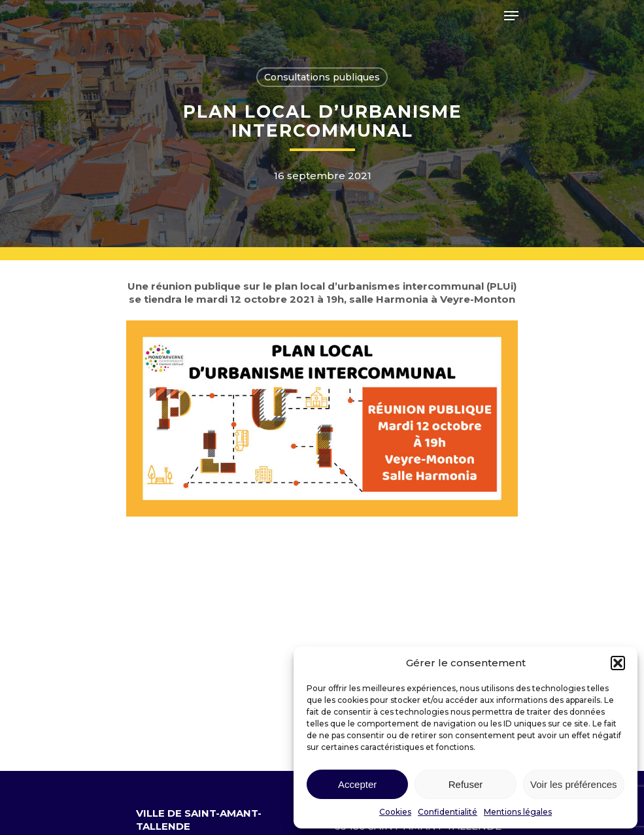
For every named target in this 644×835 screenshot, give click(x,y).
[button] (618, 663)
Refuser (466, 784)
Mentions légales (518, 812)
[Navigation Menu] (511, 16)
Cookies (395, 812)
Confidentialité (448, 812)
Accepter (357, 784)
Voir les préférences (574, 784)
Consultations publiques (322, 77)
